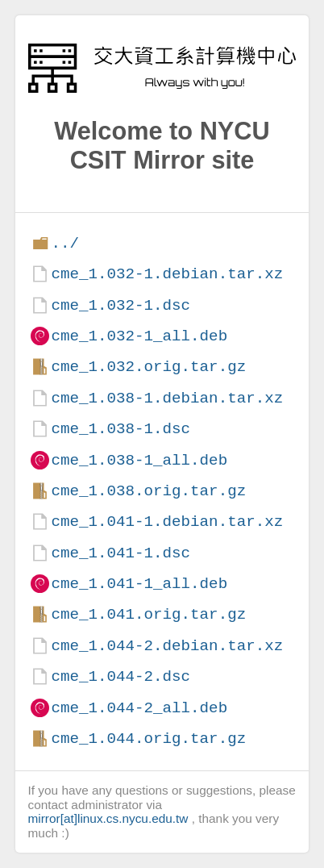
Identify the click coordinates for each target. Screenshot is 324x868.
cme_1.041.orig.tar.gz (148, 614)
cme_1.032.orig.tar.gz (148, 367)
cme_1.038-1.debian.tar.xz (167, 398)
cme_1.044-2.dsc (120, 676)
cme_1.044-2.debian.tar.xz (167, 646)
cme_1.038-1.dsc (120, 429)
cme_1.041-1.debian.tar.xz (167, 522)
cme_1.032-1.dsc (120, 305)
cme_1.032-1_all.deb (139, 336)
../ (65, 243)
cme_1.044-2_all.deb (139, 708)
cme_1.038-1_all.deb (139, 460)
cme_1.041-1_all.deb (139, 584)
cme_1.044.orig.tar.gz (148, 739)
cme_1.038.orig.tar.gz (148, 491)
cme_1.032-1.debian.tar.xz (167, 274)
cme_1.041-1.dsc (120, 553)
